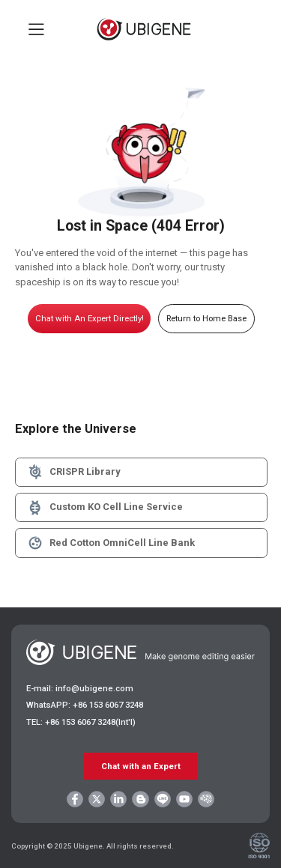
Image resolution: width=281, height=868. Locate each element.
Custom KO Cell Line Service (105, 508)
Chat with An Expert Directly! (90, 318)
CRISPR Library (73, 472)
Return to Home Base (206, 318)
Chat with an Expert (141, 766)
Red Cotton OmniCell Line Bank (111, 543)
